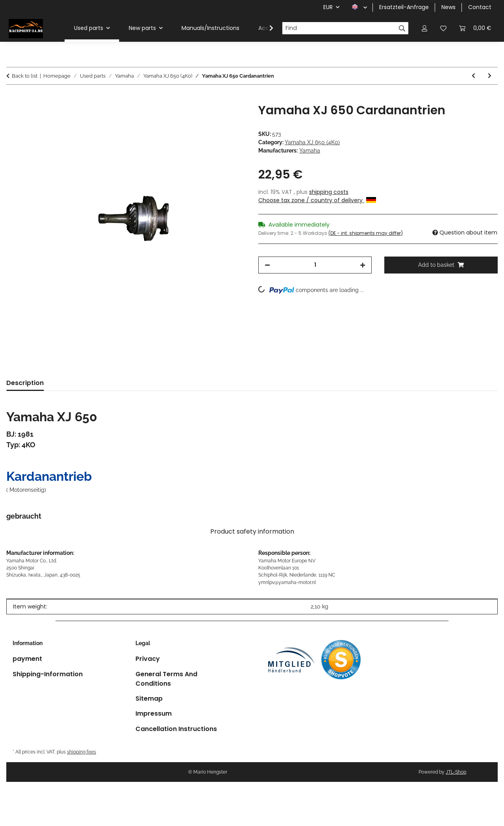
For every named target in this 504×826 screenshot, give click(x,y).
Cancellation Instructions (176, 729)
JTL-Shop (456, 772)
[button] (424, 28)
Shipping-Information (48, 674)
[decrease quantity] (267, 265)
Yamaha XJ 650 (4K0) (312, 142)
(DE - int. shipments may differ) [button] (366, 233)
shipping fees (82, 752)
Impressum (154, 713)
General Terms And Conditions (166, 679)
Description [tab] (25, 383)
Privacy (148, 659)
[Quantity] (315, 265)
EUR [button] (328, 7)
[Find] (339, 28)
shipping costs (329, 192)
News (448, 7)
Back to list (25, 76)
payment (27, 659)
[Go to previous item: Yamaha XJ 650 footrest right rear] (473, 76)
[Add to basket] (13, 99)
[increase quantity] (363, 265)
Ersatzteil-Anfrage (404, 7)
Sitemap (149, 699)
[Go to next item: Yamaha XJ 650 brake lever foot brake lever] (490, 76)
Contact (480, 7)
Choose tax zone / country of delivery (317, 200)
